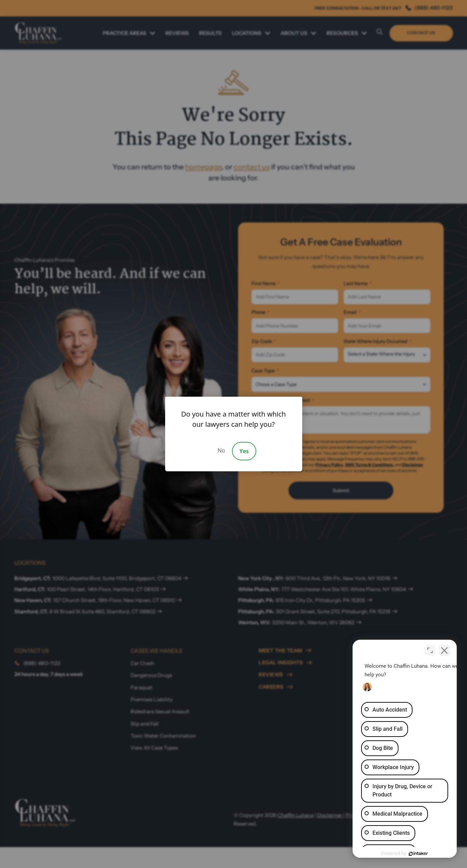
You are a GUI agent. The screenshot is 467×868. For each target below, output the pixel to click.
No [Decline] (221, 450)
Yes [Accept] (244, 451)
